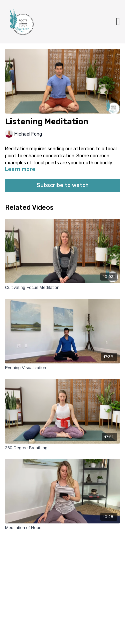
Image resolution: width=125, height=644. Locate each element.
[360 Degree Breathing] (62, 448)
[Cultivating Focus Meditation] (62, 288)
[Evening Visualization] (62, 368)
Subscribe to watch (63, 185)
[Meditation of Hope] (62, 528)
